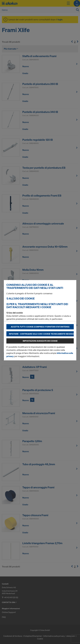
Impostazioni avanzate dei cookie (40, 341)
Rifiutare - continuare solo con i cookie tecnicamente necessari (41, 334)
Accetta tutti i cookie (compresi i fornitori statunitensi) (40, 327)
